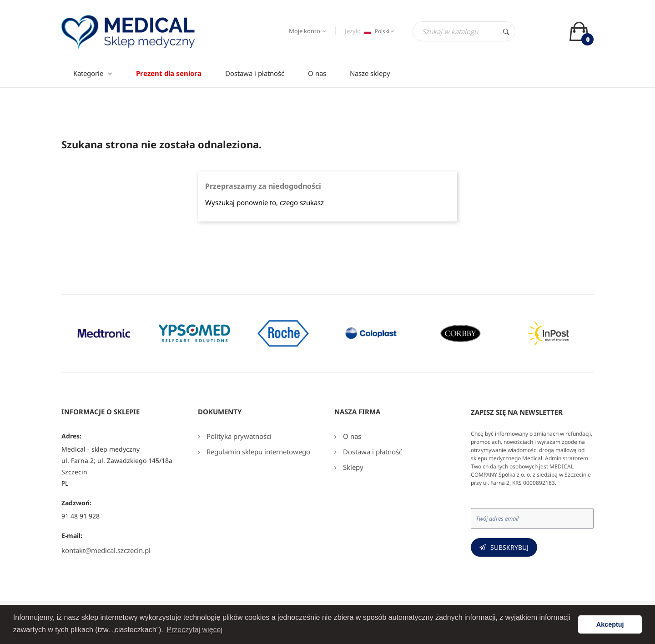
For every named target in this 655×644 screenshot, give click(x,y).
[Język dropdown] (378, 31)
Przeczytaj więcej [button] (194, 630)
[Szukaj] (464, 31)
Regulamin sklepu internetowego (257, 452)
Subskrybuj (509, 547)
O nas (351, 436)
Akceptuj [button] (610, 624)
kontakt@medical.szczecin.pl (106, 550)
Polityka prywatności (238, 436)
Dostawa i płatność (372, 452)
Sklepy (352, 467)
